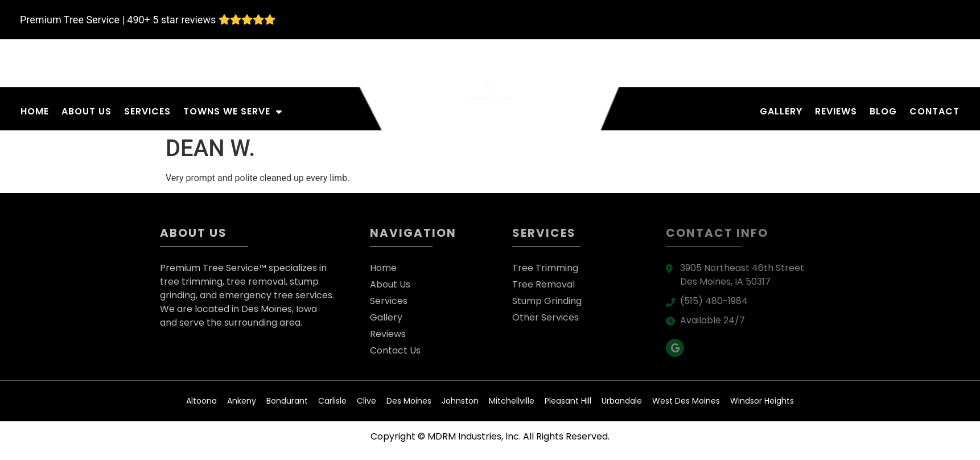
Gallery (781, 111)
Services (147, 111)
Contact (934, 111)
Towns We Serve (233, 112)
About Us (87, 111)
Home (35, 111)
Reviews (836, 111)
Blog (883, 111)
